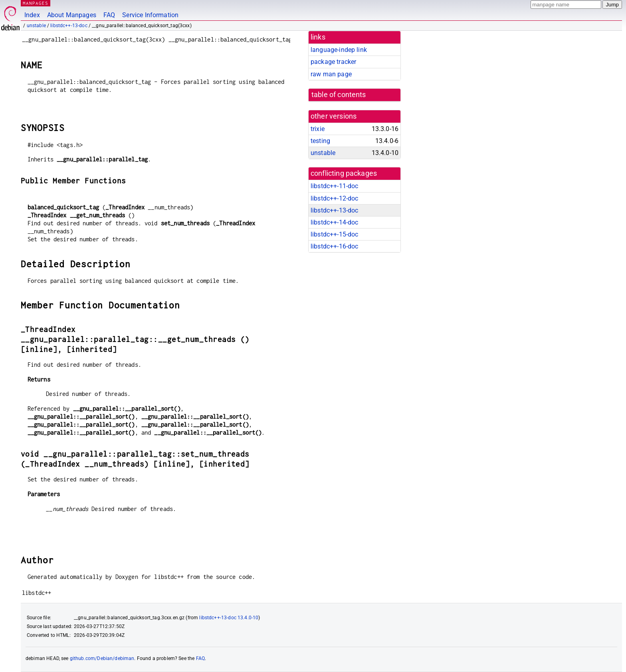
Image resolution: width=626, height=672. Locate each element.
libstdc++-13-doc (69, 26)
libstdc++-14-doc (334, 222)
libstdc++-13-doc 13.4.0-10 (229, 618)
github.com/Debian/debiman (102, 658)
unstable (36, 26)
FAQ (109, 15)
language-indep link (339, 50)
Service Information (150, 15)
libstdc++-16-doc (334, 246)
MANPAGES (36, 3)
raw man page (331, 74)
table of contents (339, 95)
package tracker (333, 62)
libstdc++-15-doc (334, 234)
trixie (318, 129)
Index (32, 15)
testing (320, 141)
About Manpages (72, 15)
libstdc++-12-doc (334, 198)
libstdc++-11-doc (334, 186)
